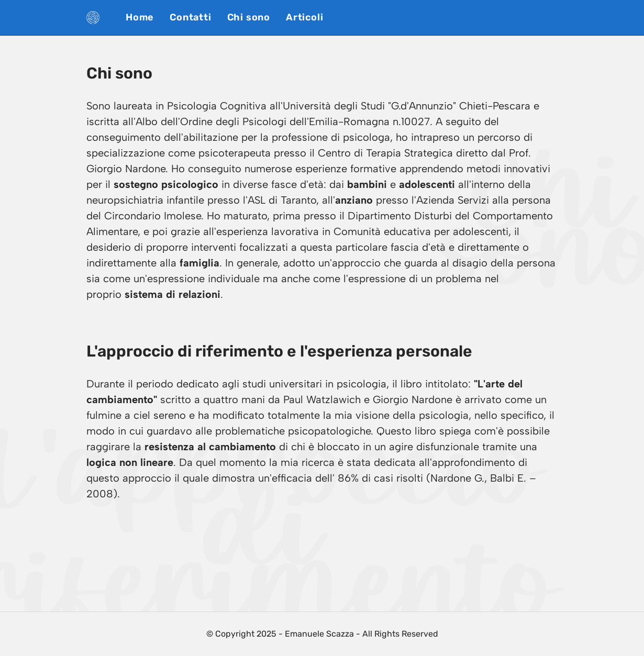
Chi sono (249, 17)
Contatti (190, 17)
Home (140, 17)
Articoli (304, 17)
